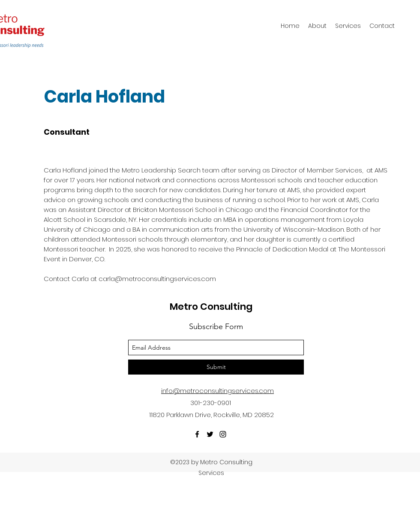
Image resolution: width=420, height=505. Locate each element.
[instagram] (223, 434)
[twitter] (210, 434)
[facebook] (197, 434)
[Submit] (216, 367)
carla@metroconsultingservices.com (157, 279)
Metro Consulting (211, 307)
